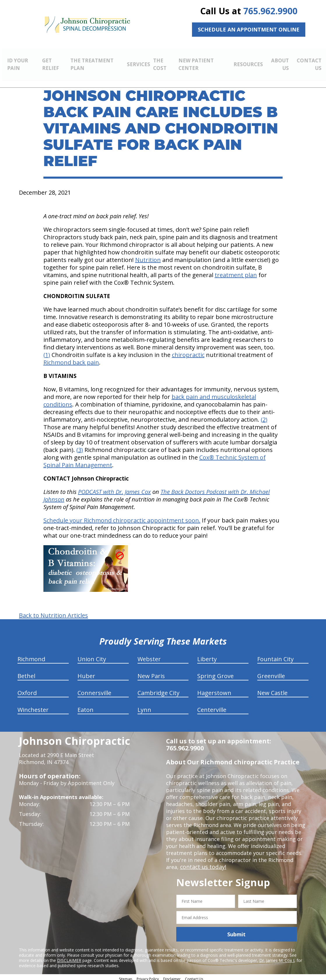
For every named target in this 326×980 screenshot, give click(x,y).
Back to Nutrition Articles (53, 612)
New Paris (151, 673)
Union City (92, 656)
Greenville (271, 673)
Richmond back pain (71, 359)
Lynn (144, 707)
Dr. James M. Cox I (277, 957)
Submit (236, 931)
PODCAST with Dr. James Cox (114, 489)
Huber (86, 673)
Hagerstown (214, 690)
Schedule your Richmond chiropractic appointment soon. (122, 517)
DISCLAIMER (69, 957)
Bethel (26, 673)
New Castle (272, 690)
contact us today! (202, 864)
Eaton (86, 707)
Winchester (33, 707)
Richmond (31, 656)
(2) (264, 416)
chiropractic (188, 352)
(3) (80, 447)
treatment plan (236, 272)
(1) (47, 352)
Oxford (27, 690)
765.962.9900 (270, 11)
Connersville (94, 690)
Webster (149, 656)
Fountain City (275, 656)
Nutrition (148, 257)
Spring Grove (215, 673)
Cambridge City (158, 690)
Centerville (212, 707)
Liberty (207, 656)
